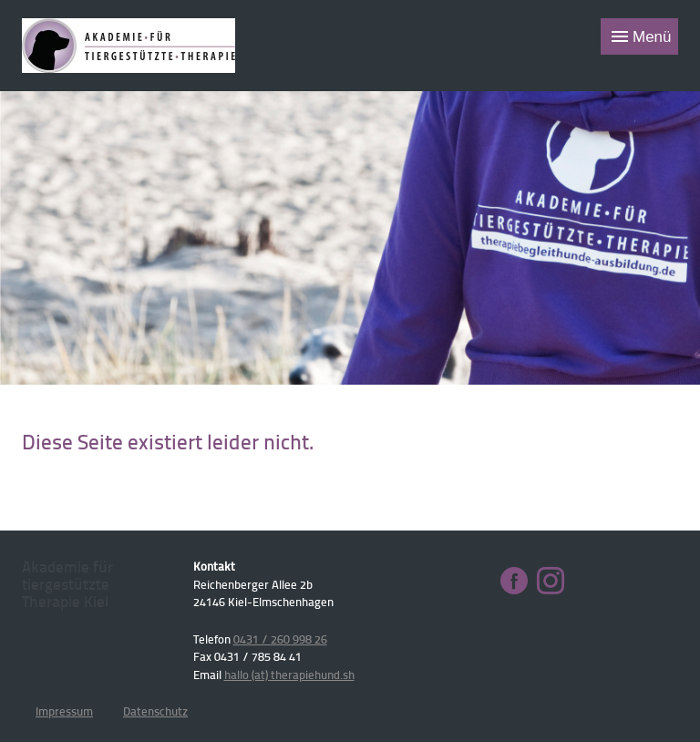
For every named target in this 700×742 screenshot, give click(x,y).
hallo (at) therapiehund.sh (289, 675)
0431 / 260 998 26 (280, 639)
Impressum (64, 711)
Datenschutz (155, 711)
